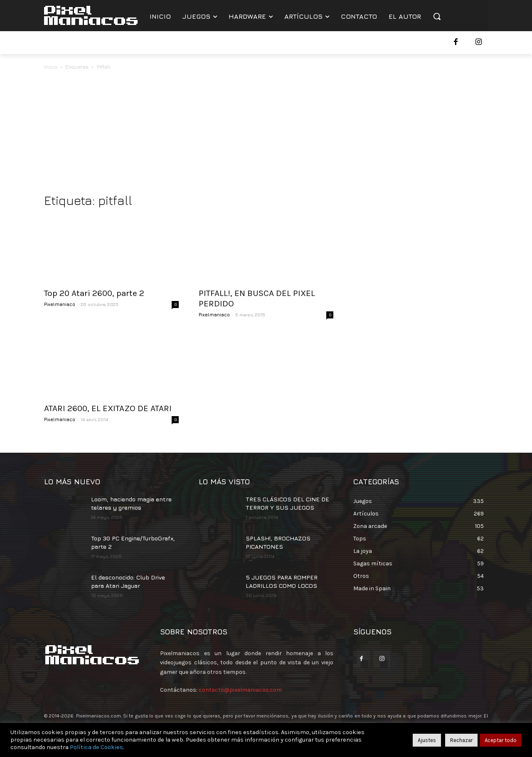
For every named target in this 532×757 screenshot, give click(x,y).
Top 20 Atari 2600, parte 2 (94, 293)
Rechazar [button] (461, 740)
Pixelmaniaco (60, 304)
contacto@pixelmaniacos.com (240, 690)
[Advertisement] (266, 134)
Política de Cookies (96, 747)
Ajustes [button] (427, 740)
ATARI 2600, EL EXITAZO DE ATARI (108, 408)
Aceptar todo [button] (501, 740)
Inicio (51, 67)
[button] (437, 16)
